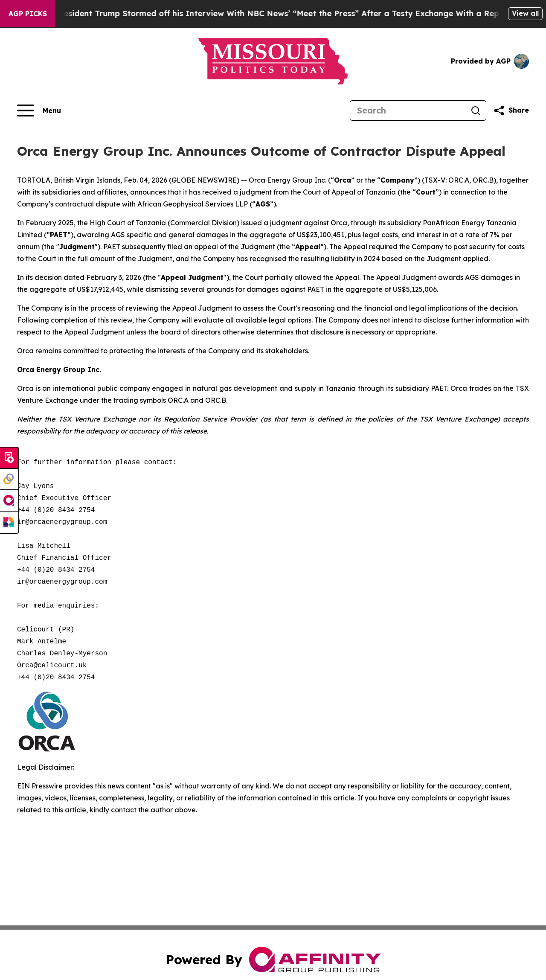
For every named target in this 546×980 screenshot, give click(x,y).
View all (525, 13)
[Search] (408, 111)
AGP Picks (28, 14)
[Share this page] (511, 111)
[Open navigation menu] (39, 111)
